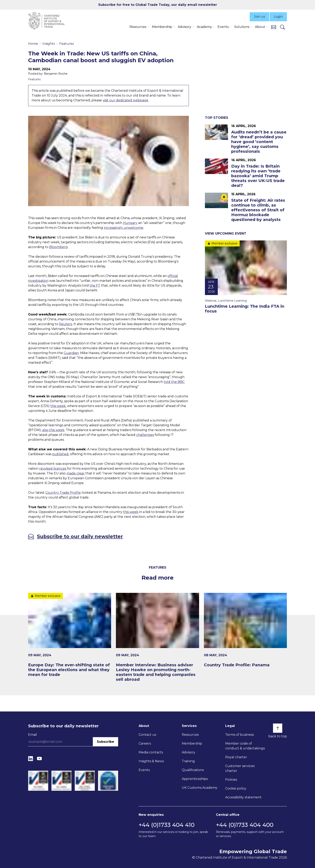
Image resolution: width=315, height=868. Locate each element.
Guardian (71, 353)
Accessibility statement (243, 797)
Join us (259, 17)
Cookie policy (236, 788)
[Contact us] (274, 27)
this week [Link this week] (131, 512)
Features (66, 44)
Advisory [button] (185, 27)
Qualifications (193, 770)
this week (58, 406)
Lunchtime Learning (232, 301)
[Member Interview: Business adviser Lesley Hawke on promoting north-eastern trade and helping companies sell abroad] (157, 637)
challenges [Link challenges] (145, 435)
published (60, 454)
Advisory (189, 752)
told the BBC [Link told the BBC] (174, 382)
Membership (192, 743)
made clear (76, 473)
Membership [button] (162, 27)
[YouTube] (39, 759)
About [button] (260, 27)
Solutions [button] (242, 27)
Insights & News (151, 761)
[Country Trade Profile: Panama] (245, 630)
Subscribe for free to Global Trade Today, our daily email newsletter (158, 5)
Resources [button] (138, 27)
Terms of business (239, 735)
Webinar (211, 301)
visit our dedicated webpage (125, 100)
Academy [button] (204, 27)
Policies (231, 780)
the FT (95, 285)
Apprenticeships (195, 779)
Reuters (66, 324)
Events (144, 770)
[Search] (282, 27)
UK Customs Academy (200, 788)
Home (33, 44)
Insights (49, 44)
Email (33, 735)
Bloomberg (58, 247)
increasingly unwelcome (124, 228)
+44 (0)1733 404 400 (245, 825)
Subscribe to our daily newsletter (80, 536)
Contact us (147, 735)
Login (278, 17)
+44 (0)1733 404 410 (167, 825)
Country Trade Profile (63, 493)
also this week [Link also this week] (53, 430)
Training (188, 761)
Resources (190, 735)
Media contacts (151, 752)
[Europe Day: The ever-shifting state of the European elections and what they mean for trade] (70, 635)
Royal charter (236, 757)
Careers (145, 743)
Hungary (130, 223)
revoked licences (53, 469)
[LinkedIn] (31, 759)
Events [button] (223, 27)
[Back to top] (278, 728)
